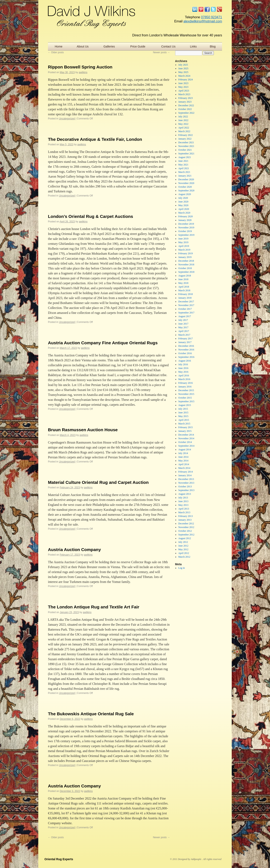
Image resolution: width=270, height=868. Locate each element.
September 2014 (186, 446)
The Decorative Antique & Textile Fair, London (95, 139)
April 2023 (184, 91)
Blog (213, 46)
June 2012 (183, 546)
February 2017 (185, 339)
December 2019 (186, 224)
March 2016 (184, 379)
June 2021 (183, 161)
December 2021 (186, 142)
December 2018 (186, 261)
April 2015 (184, 420)
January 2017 (185, 342)
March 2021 (184, 172)
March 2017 (184, 335)
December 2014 (186, 435)
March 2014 (184, 468)
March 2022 (184, 131)
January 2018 (185, 298)
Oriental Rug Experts (59, 859)
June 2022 (183, 120)
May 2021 (183, 165)
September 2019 (186, 235)
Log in (182, 568)
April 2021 (184, 168)
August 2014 (185, 450)
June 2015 (183, 413)
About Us (83, 46)
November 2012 (186, 527)
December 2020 (186, 179)
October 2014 (185, 442)
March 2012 (184, 557)
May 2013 (183, 505)
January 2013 (185, 520)
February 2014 (185, 472)
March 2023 (184, 94)
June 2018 (183, 279)
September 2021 (186, 154)
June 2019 (183, 239)
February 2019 (185, 253)
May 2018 (183, 283)
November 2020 (186, 183)
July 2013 (183, 498)
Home (59, 46)
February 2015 (185, 427)
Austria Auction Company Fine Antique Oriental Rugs (103, 343)
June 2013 (183, 501)
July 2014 (183, 453)
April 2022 (184, 128)
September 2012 (186, 535)
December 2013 (186, 479)
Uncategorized (67, 119)
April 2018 (184, 287)
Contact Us (168, 46)
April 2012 (184, 553)
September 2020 (186, 191)
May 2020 (183, 205)
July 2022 (183, 117)
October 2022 (185, 109)
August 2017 (185, 316)
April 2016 (184, 376)
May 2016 (183, 372)
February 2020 (185, 216)
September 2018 (186, 272)
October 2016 (185, 353)
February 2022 (185, 135)
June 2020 (183, 202)
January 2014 (185, 475)
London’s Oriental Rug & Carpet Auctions (91, 216)
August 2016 (185, 361)
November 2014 (186, 438)
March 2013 (184, 512)
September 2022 (186, 113)
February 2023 (185, 98)
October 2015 (185, 398)
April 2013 (184, 509)
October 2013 (185, 487)
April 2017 (184, 331)
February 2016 (185, 383)
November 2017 (186, 305)
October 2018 (185, 268)
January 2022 (185, 139)
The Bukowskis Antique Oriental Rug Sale (91, 714)
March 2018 (184, 290)
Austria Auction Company (74, 550)
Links (193, 46)
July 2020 (183, 198)
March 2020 (184, 213)
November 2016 (186, 350)
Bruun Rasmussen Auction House (83, 430)
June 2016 (183, 368)
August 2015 (185, 405)
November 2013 (186, 483)
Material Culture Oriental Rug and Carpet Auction (98, 482)
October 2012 (185, 531)
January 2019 (185, 257)
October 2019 (185, 231)
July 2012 (183, 542)
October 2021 (185, 150)
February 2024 (185, 80)
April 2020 (184, 209)
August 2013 (185, 494)
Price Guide (138, 46)
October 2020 (185, 187)
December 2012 (186, 524)
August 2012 (185, 538)
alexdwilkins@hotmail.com (203, 21)
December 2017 (186, 302)
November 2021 (186, 146)
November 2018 (186, 265)
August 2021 (185, 157)
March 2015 (184, 424)
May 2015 (183, 416)
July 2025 (183, 65)
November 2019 (186, 228)
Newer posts (161, 52)
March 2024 (184, 76)
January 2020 (185, 220)
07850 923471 (212, 17)
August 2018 (185, 276)
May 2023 (183, 87)
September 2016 (186, 357)
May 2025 (183, 72)
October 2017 (185, 309)
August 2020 (185, 194)
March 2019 (184, 250)
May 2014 (183, 461)
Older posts (56, 52)
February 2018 (185, 294)
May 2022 (183, 124)
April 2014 (184, 464)
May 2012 (183, 549)
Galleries (109, 46)
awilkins (83, 72)
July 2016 (183, 364)
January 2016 (185, 387)
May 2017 (183, 327)
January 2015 (185, 431)
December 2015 (186, 390)
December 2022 (186, 105)
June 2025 (183, 68)
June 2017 (183, 324)
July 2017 (183, 320)
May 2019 (183, 242)
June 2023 (183, 83)
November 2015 (186, 394)
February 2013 (185, 516)
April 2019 (184, 246)
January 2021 (185, 176)
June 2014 (183, 457)
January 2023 (185, 102)
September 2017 (186, 313)
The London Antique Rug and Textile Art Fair (94, 607)
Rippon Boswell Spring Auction (80, 67)
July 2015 (183, 409)
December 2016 (186, 346)
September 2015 (186, 401)
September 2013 (186, 490)
